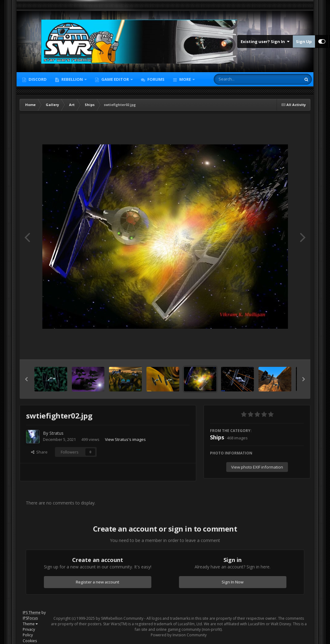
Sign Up (304, 41)
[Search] (241, 79)
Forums (155, 79)
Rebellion (72, 79)
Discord (37, 79)
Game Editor (115, 79)
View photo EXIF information (257, 467)
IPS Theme (32, 613)
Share (39, 452)
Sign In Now (233, 582)
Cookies (30, 641)
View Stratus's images (125, 439)
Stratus (56, 433)
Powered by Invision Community (179, 635)
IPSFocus (30, 618)
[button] (26, 379)
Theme (30, 624)
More (185, 79)
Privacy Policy (29, 632)
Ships (217, 437)
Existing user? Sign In (265, 41)
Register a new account (98, 582)
